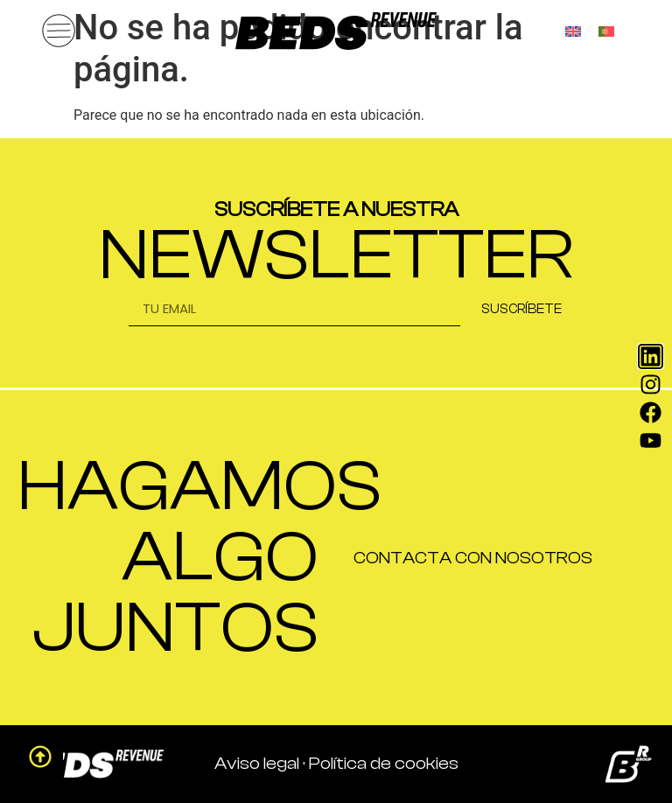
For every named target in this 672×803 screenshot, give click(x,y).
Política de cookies (384, 763)
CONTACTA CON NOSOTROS (473, 558)
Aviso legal (257, 763)
